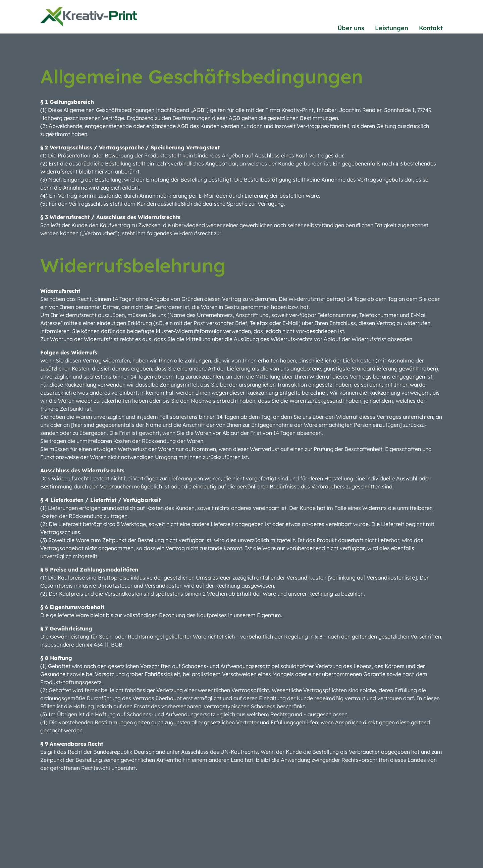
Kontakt (431, 28)
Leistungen (392, 28)
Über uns (351, 28)
